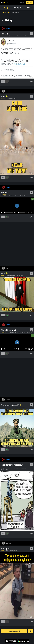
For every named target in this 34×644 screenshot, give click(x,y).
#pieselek (6, 196)
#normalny (21, 276)
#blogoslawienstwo (5, 468)
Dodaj (6, 8)
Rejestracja (29, 3)
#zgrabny (19, 332)
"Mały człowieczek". (11, 405)
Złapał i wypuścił (9, 330)
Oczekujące (17, 8)
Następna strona (14, 631)
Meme (2, 551)
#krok (17, 276)
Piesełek (5, 193)
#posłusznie (12, 196)
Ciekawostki (4, 36)
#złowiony (24, 332)
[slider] (8, 212)
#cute (9, 99)
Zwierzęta (3, 99)
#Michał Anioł (17, 468)
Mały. (4, 96)
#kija (18, 36)
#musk (9, 407)
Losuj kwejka (31, 632)
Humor (2, 276)
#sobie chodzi (18, 196)
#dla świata (24, 468)
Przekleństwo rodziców (12, 465)
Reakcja (5, 34)
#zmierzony (30, 332)
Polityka (3, 407)
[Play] (2, 212)
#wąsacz (14, 332)
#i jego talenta (4, 469)
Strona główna (5, 13)
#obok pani (25, 196)
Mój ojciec (6, 548)
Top (28, 8)
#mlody (12, 551)
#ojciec (8, 551)
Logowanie (22, 3)
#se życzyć (22, 36)
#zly (12, 99)
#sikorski (13, 407)
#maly (10, 36)
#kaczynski (13, 276)
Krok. (4, 274)
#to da (27, 36)
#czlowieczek (22, 407)
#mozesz (14, 36)
